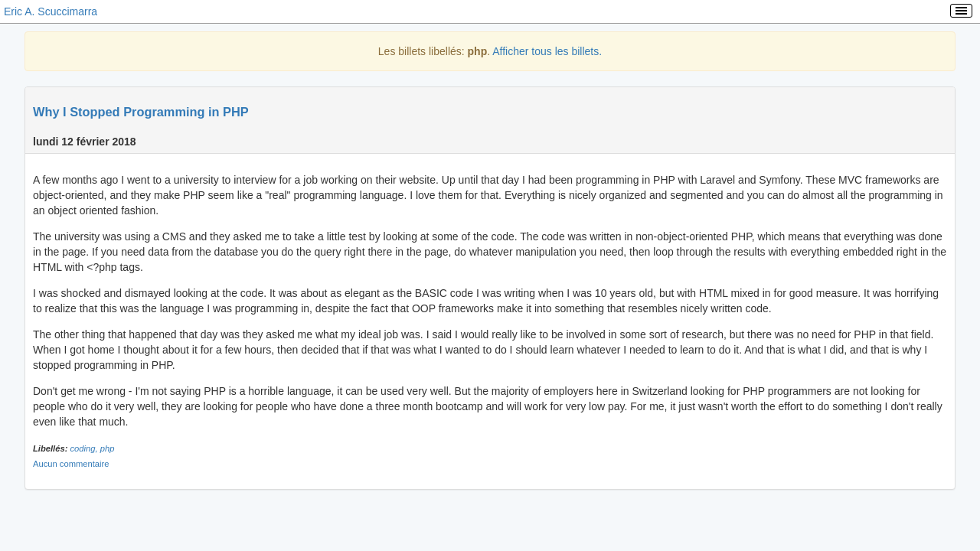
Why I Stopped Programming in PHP (141, 112)
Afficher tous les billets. (547, 51)
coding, (85, 448)
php (108, 448)
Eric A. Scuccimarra (51, 11)
